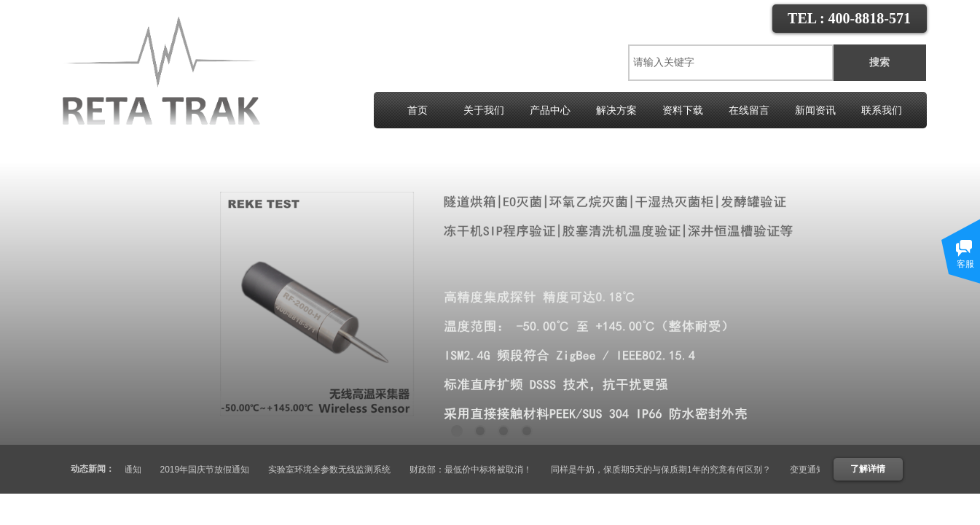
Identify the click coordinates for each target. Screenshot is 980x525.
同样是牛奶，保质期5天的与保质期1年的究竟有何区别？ (666, 470)
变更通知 (129, 470)
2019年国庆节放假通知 (210, 470)
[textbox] (731, 63)
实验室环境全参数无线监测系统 (334, 470)
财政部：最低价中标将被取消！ (476, 470)
